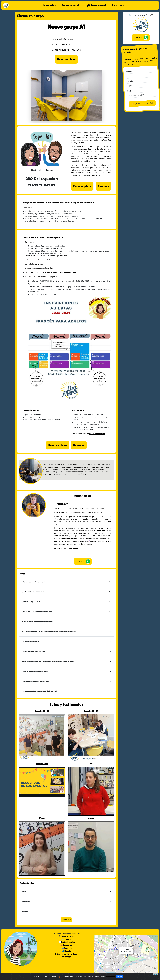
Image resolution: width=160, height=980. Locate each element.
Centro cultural (70, 5)
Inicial (24, 891)
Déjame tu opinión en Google (67, 954)
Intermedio (26, 901)
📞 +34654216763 (67, 936)
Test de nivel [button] (66, 920)
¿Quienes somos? (96, 5)
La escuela (49, 5)
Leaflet (155, 974)
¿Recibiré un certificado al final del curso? (36, 681)
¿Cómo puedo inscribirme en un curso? (35, 671)
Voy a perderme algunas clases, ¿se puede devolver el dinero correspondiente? (49, 632)
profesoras (76, 548)
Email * (130, 91)
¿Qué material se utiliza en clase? (33, 582)
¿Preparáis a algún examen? (31, 602)
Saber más (110, 977)
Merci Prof (101, 531)
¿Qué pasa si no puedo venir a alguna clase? (37, 612)
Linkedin (67, 951)
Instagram (94, 541)
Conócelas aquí (70, 272)
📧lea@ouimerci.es (67, 942)
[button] (66, 59)
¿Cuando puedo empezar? (31, 641)
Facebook (67, 948)
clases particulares (97, 434)
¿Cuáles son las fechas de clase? (33, 592)
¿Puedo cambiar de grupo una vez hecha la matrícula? (40, 691)
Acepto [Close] (119, 977)
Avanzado (25, 911)
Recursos (117, 5)
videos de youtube (87, 538)
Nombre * (130, 72)
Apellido (130, 81)
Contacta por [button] (83, 561)
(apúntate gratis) (69, 538)
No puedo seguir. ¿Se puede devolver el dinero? (38, 622)
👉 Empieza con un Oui (142, 103)
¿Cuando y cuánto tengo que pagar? (34, 651)
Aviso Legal (67, 957)
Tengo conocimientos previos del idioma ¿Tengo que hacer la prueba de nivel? (48, 661)
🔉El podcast (67, 939)
